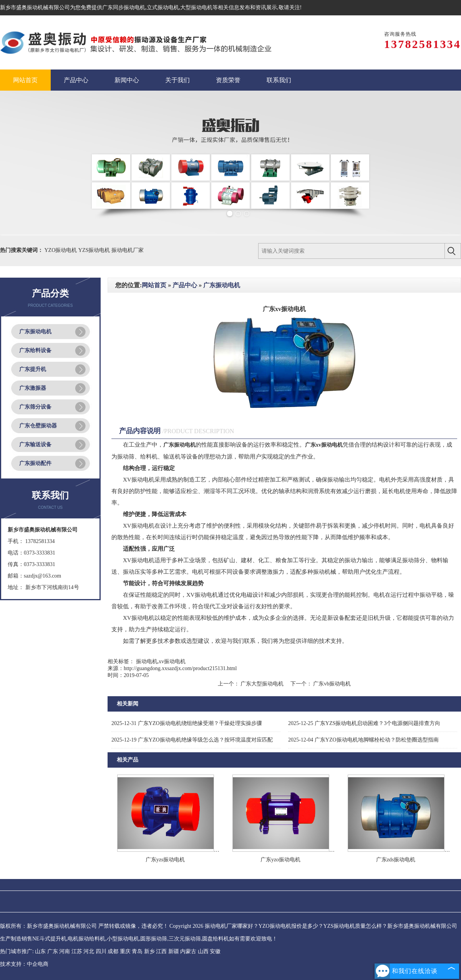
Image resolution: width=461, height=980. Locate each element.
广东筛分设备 (35, 407)
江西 (161, 951)
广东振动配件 (35, 463)
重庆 (125, 951)
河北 (89, 951)
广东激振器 (33, 388)
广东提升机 (33, 369)
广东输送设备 (35, 444)
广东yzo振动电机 (280, 860)
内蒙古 (188, 951)
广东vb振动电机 (332, 684)
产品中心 (185, 285)
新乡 (149, 951)
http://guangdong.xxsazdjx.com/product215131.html (180, 668)
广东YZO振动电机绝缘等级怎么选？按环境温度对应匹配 (192, 740)
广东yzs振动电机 (165, 860)
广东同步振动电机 (124, 7)
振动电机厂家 (128, 250)
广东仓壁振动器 (38, 426)
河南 (65, 951)
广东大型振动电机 (262, 684)
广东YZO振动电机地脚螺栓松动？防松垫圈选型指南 (363, 740)
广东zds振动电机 (396, 860)
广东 (53, 951)
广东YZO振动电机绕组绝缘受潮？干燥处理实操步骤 (187, 723)
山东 (40, 951)
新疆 (174, 951)
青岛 (137, 951)
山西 (203, 951)
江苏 (77, 951)
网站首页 (154, 285)
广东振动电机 (35, 332)
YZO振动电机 (61, 250)
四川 (101, 951)
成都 (113, 951)
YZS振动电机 (95, 250)
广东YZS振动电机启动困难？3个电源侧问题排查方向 (364, 723)
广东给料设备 (35, 350)
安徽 (215, 951)
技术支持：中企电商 (24, 964)
